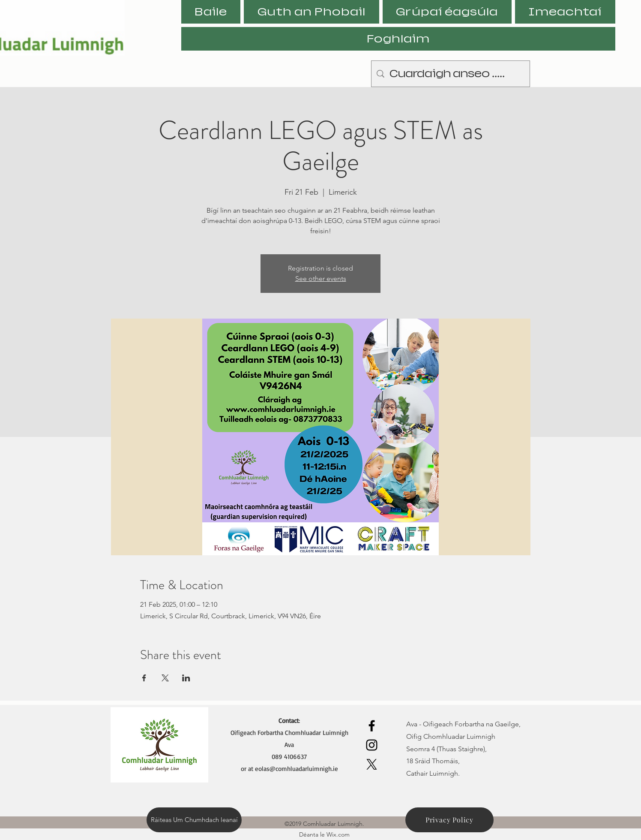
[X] (372, 764)
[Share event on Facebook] (144, 678)
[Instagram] (372, 745)
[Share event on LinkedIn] (186, 678)
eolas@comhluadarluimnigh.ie (297, 769)
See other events (321, 278)
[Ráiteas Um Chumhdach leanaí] (194, 820)
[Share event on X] (165, 678)
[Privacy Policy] (449, 820)
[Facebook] (372, 726)
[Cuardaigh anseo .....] (451, 74)
